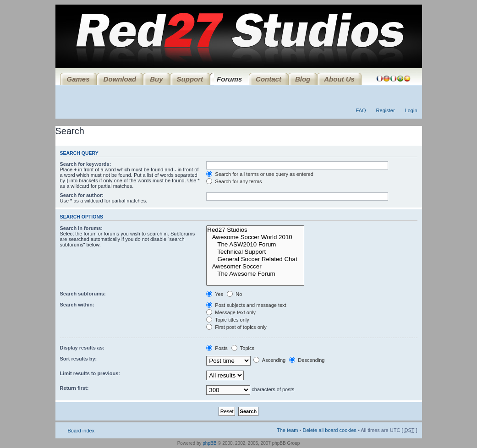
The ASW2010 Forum (255, 245)
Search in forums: (82, 228)
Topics (243, 348)
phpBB (209, 443)
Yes (215, 294)
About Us (339, 79)
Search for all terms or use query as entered (260, 174)
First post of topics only (236, 327)
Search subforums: (83, 294)
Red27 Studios (255, 230)
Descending (307, 360)
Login (411, 110)
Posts (217, 348)
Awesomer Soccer (255, 267)
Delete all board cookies (329, 430)
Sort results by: (79, 359)
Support (190, 79)
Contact (269, 79)
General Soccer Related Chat (255, 259)
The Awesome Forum (255, 274)
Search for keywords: (86, 164)
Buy (156, 79)
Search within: (77, 305)
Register (386, 110)
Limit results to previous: (90, 373)
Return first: (74, 388)
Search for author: (82, 195)
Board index (81, 431)
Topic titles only (228, 320)
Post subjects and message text (246, 305)
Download (120, 79)
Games (78, 79)
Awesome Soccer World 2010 (255, 237)
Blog (303, 79)
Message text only (231, 312)
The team (287, 430)
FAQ (361, 110)
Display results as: (82, 348)
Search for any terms (234, 181)
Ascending (269, 360)
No (234, 294)
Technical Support (255, 252)
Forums (229, 79)
